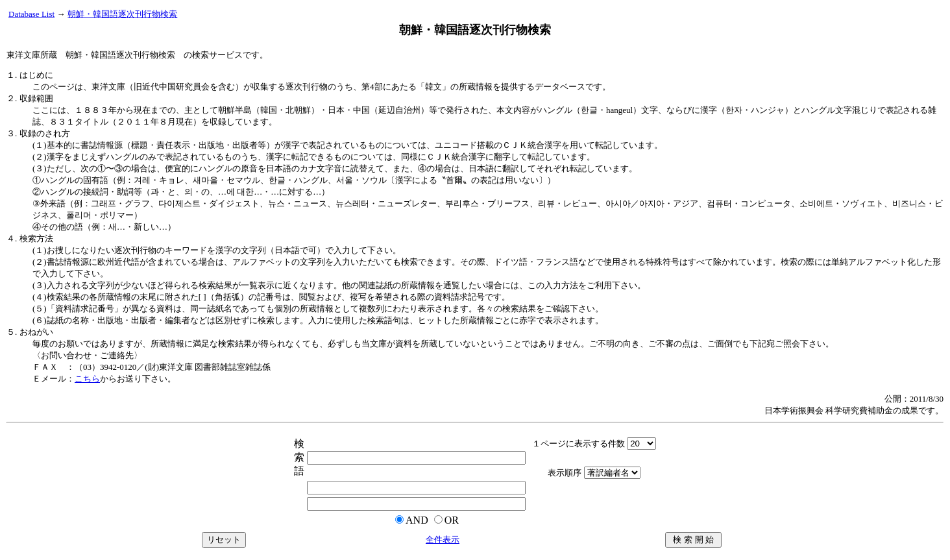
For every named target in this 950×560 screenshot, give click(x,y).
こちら (87, 379)
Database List (31, 14)
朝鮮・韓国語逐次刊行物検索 (122, 14)
